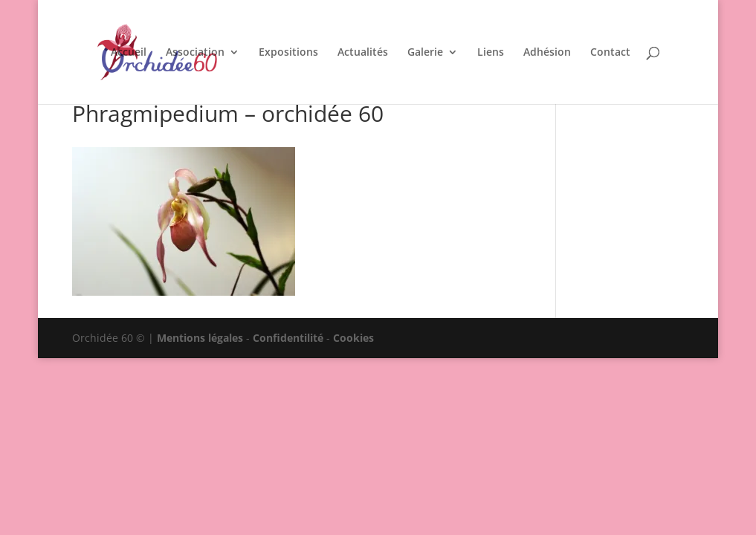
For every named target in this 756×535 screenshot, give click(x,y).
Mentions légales (200, 338)
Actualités (363, 53)
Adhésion (547, 53)
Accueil (129, 53)
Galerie (425, 53)
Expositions (288, 53)
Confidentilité (288, 338)
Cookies (353, 338)
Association (195, 53)
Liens (491, 53)
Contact (610, 53)
